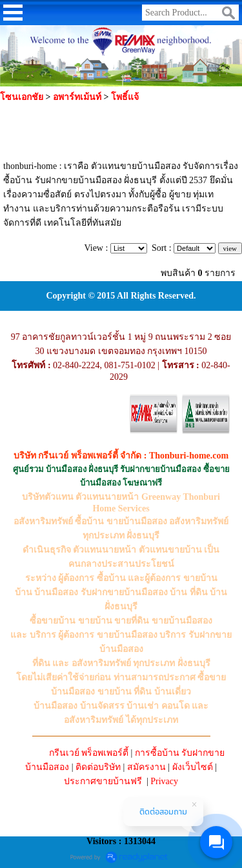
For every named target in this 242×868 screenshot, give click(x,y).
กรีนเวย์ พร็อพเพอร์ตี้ (89, 753)
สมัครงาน (146, 767)
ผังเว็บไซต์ (193, 767)
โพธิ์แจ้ (125, 97)
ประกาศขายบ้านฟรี (103, 781)
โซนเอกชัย (22, 97)
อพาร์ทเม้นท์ (77, 97)
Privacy (164, 781)
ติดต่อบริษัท (98, 767)
